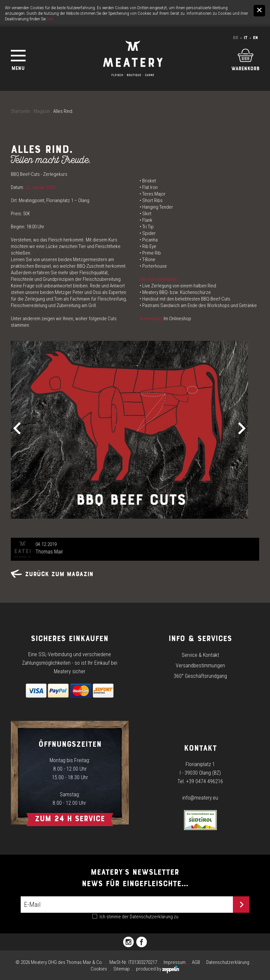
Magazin (42, 111)
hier (50, 19)
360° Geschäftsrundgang (200, 676)
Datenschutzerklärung (151, 917)
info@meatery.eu (200, 798)
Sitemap (122, 969)
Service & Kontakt (200, 655)
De (236, 38)
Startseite (21, 111)
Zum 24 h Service (70, 818)
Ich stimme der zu (139, 917)
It (246, 38)
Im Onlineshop (177, 319)
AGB (196, 962)
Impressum (175, 962)
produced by (157, 969)
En (255, 38)
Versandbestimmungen (200, 666)
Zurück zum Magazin (52, 574)
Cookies (99, 969)
